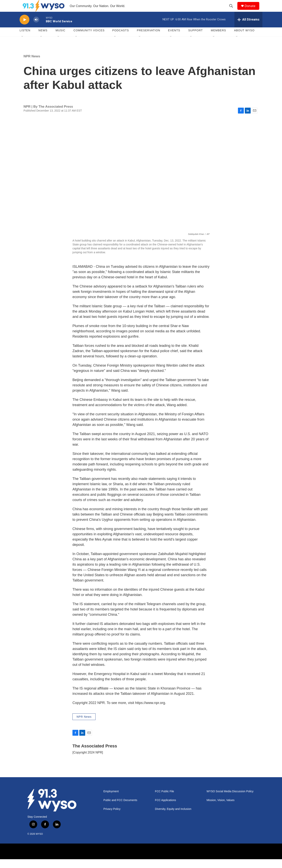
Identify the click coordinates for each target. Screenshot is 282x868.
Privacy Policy (112, 818)
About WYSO (244, 39)
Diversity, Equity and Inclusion (173, 818)
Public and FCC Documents (120, 809)
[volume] (36, 28)
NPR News (32, 65)
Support (195, 39)
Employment (111, 800)
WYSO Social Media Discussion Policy (230, 800)
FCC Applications (165, 809)
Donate (252, 10)
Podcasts (121, 39)
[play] (24, 28)
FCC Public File (164, 800)
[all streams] (248, 28)
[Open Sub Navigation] (23, 45)
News (43, 39)
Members (219, 39)
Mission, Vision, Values (221, 809)
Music (61, 39)
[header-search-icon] (233, 10)
